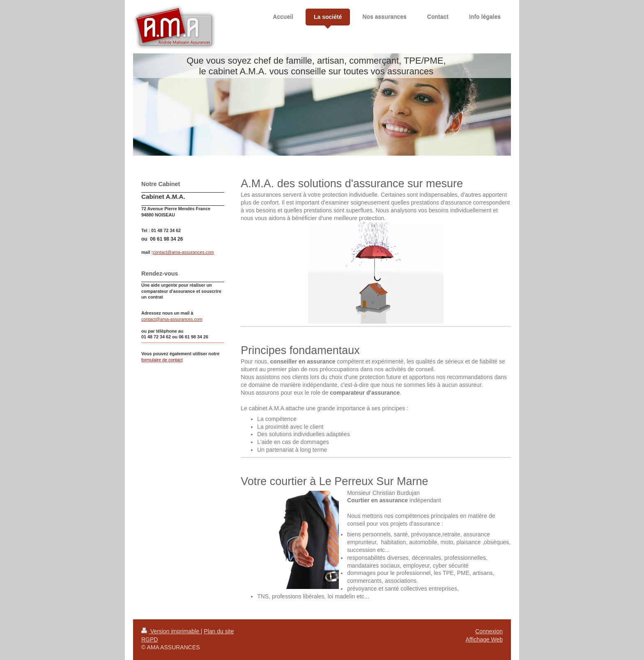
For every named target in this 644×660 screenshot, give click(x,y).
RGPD (149, 639)
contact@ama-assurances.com (183, 252)
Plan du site (219, 631)
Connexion (489, 631)
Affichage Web (484, 639)
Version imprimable (171, 631)
